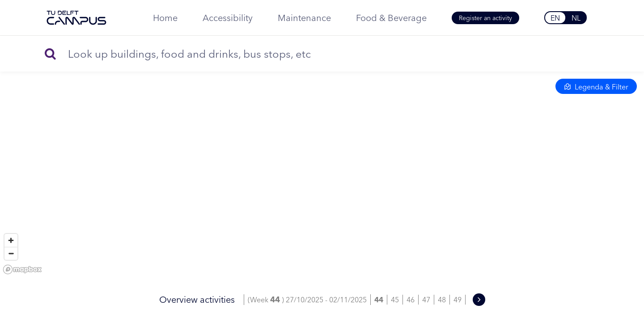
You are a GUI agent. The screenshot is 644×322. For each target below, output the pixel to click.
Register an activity (485, 18)
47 (426, 300)
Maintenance (304, 18)
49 (458, 300)
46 (411, 300)
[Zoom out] (11, 253)
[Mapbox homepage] (22, 269)
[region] (322, 157)
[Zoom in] (11, 240)
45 (395, 300)
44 (379, 300)
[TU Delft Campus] (76, 18)
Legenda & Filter (596, 87)
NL (576, 18)
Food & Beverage (391, 18)
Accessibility (228, 18)
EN (555, 18)
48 (442, 300)
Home (165, 18)
